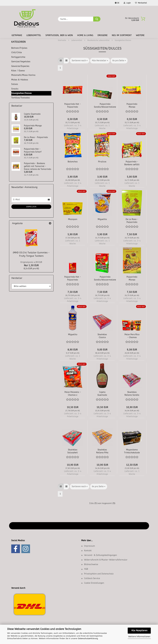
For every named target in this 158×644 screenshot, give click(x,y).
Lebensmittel (34, 35)
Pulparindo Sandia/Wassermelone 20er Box (105, 278)
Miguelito (102, 219)
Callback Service (92, 578)
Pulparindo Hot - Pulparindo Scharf (73, 105)
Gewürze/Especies (20, 66)
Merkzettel (141, 3)
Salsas (15, 84)
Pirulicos (102, 162)
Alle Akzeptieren (139, 631)
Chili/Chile (17, 52)
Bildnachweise (91, 564)
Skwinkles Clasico (102, 336)
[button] (61, 61)
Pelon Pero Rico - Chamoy (132, 336)
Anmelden (31, 207)
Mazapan (73, 219)
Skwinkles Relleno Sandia (132, 393)
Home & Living (85, 35)
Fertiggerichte (18, 57)
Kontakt (88, 551)
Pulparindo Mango (132, 105)
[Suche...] (97, 19)
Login (127, 3)
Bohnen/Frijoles (19, 48)
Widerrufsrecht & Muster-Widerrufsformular (106, 560)
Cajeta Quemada (102, 393)
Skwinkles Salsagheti (73, 451)
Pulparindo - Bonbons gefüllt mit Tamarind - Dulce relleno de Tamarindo (132, 163)
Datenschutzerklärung (88, 638)
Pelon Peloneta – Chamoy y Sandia (73, 393)
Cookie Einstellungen (94, 583)
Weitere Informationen (139, 637)
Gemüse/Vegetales (21, 62)
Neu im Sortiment (122, 35)
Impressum (90, 546)
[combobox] (80, 61)
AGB (86, 569)
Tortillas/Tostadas (20, 98)
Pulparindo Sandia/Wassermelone (105, 105)
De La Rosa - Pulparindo (132, 221)
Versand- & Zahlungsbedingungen (100, 555)
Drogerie (103, 35)
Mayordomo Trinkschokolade (132, 451)
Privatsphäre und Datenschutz (99, 574)
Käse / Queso (18, 71)
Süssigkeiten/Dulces (21, 93)
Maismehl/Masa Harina (23, 75)
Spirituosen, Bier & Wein (59, 35)
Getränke (17, 35)
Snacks (15, 89)
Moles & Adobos (20, 80)
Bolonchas (73, 162)
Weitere (140, 35)
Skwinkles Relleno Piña (102, 451)
